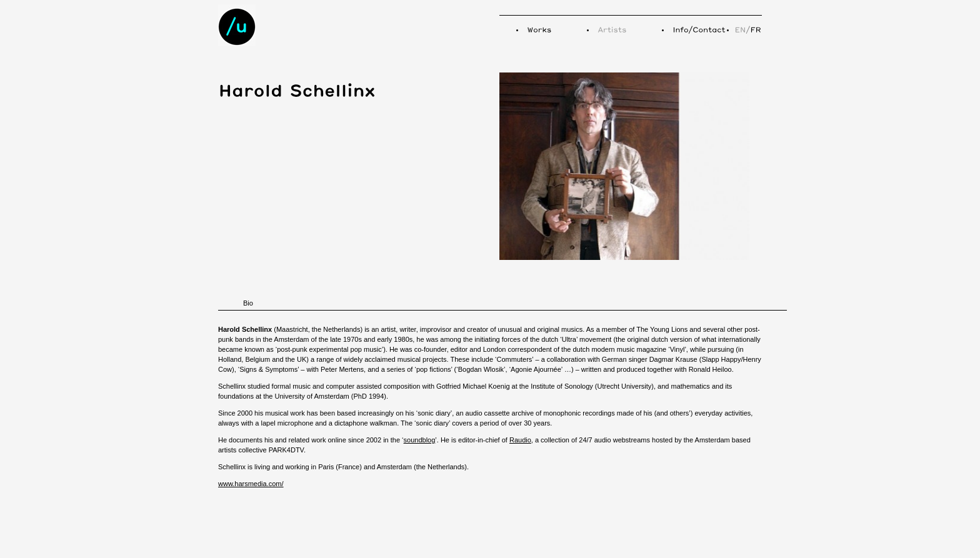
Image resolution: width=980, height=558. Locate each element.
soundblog (420, 440)
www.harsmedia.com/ (251, 484)
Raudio (520, 440)
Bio (248, 303)
